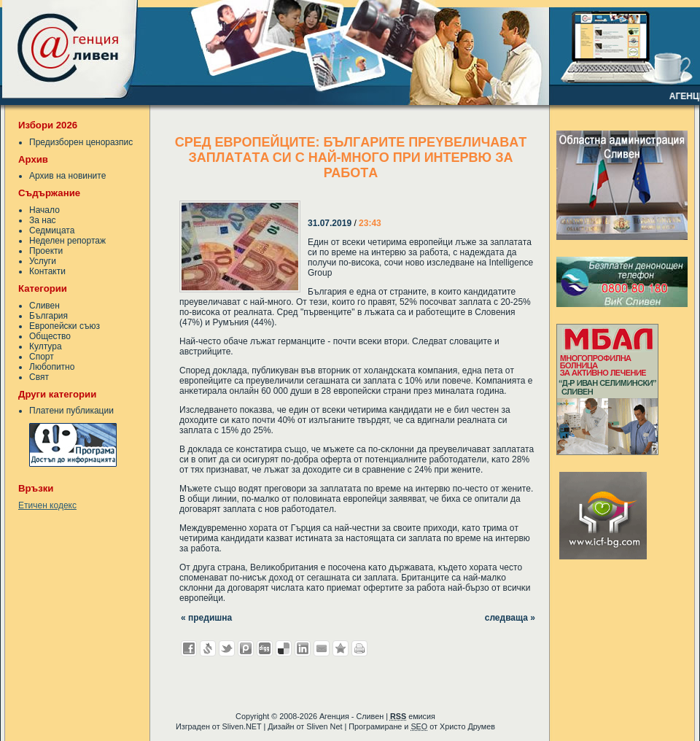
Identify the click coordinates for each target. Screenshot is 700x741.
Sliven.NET (242, 726)
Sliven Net (324, 726)
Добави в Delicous (284, 648)
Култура (46, 346)
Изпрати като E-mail (322, 648)
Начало (44, 210)
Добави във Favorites (341, 648)
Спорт (42, 357)
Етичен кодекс (47, 505)
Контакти (47, 271)
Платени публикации (71, 411)
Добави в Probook (246, 648)
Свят (39, 377)
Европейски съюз (65, 326)
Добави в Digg (265, 648)
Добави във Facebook (189, 648)
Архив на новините (67, 176)
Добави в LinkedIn (303, 648)
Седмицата (52, 230)
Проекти (46, 251)
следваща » (510, 618)
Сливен (44, 306)
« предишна (206, 618)
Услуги (43, 261)
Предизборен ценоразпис (81, 142)
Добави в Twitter (227, 648)
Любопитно (52, 367)
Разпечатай (359, 648)
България (48, 316)
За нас (43, 220)
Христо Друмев (467, 726)
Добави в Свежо (208, 648)
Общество (50, 336)
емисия (413, 716)
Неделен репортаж (67, 241)
